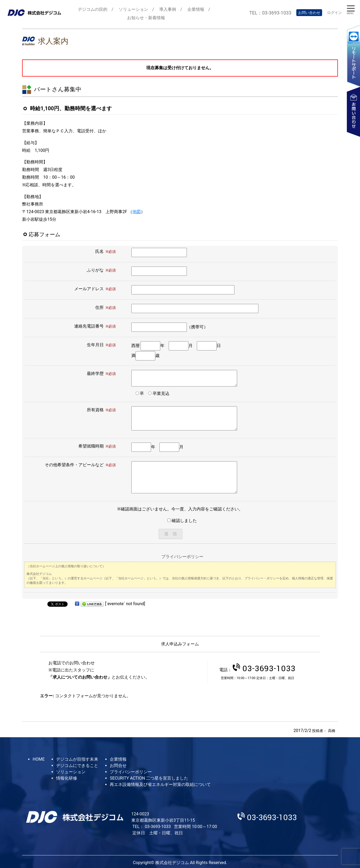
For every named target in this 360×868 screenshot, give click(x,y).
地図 (137, 212)
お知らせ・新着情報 (146, 18)
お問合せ (118, 766)
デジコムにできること (77, 766)
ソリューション (133, 9)
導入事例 (168, 9)
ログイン (334, 13)
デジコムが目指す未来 (77, 759)
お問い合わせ (309, 13)
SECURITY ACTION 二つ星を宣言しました (149, 778)
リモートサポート (353, 56)
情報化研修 (67, 778)
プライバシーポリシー (131, 772)
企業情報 (196, 9)
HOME (39, 759)
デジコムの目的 (93, 9)
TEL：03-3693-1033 (270, 13)
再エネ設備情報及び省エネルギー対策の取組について (160, 784)
